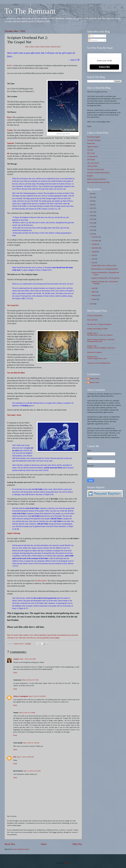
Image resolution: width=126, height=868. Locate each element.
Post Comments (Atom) (21, 849)
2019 (92, 219)
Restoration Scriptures (94, 352)
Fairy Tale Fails (92, 320)
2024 (92, 201)
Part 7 (59, 47)
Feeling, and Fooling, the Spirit (97, 329)
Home (44, 844)
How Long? (91, 153)
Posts (91, 36)
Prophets (90, 176)
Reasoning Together (94, 137)
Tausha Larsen (94, 382)
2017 (92, 227)
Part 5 (48, 47)
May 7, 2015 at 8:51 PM (28, 659)
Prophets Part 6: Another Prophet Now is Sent (97, 358)
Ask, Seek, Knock (93, 163)
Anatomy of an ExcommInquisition (99, 363)
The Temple (91, 160)
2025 (92, 197)
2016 (92, 230)
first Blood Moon (41, 581)
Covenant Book (92, 156)
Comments (93, 40)
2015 (92, 234)
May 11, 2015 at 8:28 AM (25, 757)
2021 (92, 212)
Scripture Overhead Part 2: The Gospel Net (105, 278)
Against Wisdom (93, 147)
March (94, 292)
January (94, 299)
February (95, 296)
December (95, 237)
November (95, 241)
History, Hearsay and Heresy (97, 179)
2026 (92, 194)
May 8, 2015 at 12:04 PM (37, 696)
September (95, 248)
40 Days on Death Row (95, 316)
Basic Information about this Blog (98, 182)
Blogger (67, 863)
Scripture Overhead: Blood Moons (99, 173)
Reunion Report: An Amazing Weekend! (104, 269)
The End (90, 150)
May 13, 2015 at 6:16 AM (32, 771)
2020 (92, 216)
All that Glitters (92, 166)
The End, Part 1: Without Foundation (99, 324)
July (93, 255)
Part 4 (43, 47)
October (94, 244)
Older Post (77, 844)
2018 (92, 223)
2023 (92, 205)
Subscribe (104, 67)
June (93, 259)
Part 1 (28, 47)
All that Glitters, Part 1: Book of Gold (104, 266)
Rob (15, 757)
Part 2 (33, 47)
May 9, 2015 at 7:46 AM (31, 743)
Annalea (16, 659)
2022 (92, 208)
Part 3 (38, 47)
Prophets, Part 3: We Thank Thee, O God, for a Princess (100, 334)
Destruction (91, 143)
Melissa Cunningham (21, 696)
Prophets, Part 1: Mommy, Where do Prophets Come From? (101, 347)
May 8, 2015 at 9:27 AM (30, 680)
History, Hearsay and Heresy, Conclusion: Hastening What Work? (101, 340)
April (94, 288)
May (93, 263)
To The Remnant (30, 11)
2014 (92, 304)
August (94, 252)
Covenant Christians (94, 140)
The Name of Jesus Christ (96, 169)
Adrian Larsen (94, 379)
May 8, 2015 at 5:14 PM (27, 713)
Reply (15, 673)
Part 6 (54, 47)
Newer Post (10, 844)
